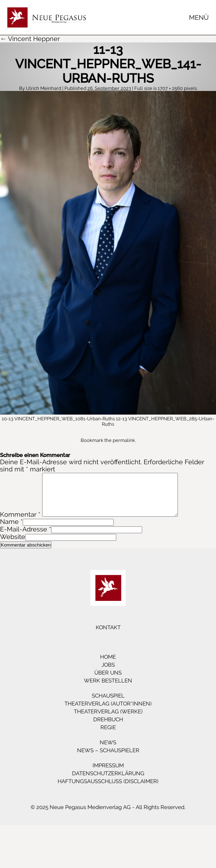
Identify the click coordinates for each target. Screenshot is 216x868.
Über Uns (108, 681)
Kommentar (20, 523)
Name (9, 530)
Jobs (108, 673)
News (108, 751)
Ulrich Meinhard (44, 88)
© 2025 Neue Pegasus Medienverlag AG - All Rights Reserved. (108, 816)
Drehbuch (108, 728)
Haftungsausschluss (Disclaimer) (108, 790)
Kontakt (108, 636)
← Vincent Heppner (30, 39)
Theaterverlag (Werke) (108, 720)
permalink (124, 440)
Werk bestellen (108, 689)
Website (13, 545)
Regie (108, 736)
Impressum (108, 774)
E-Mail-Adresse (24, 538)
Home (108, 666)
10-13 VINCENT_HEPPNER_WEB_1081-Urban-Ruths (58, 419)
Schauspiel (108, 704)
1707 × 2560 (170, 88)
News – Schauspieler (108, 759)
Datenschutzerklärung (108, 782)
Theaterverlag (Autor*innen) (108, 712)
